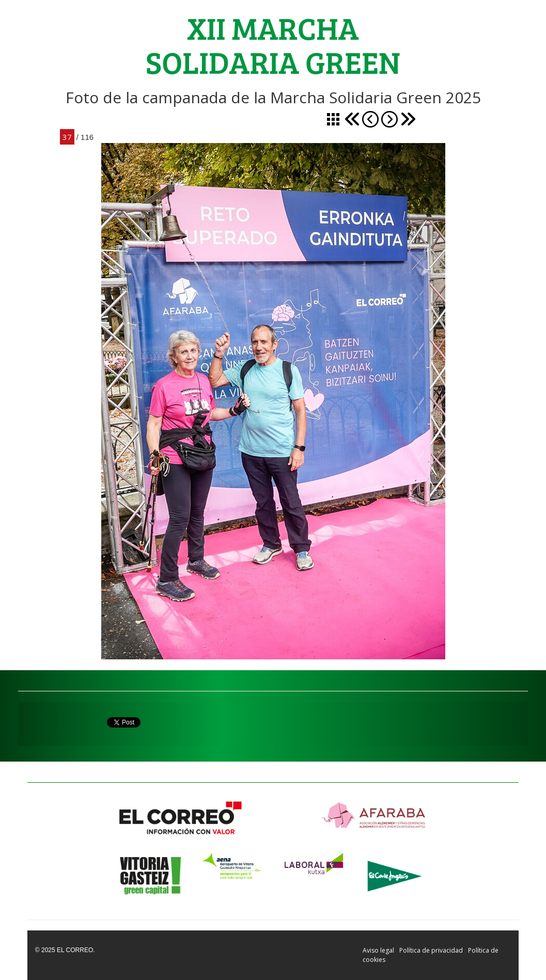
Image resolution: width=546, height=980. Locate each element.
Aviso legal (378, 950)
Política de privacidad (431, 950)
